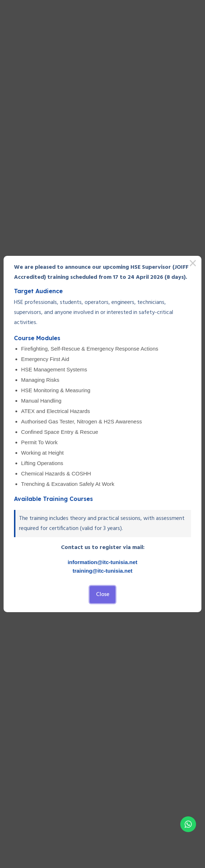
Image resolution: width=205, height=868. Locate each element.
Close (103, 595)
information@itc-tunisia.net (103, 562)
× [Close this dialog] (193, 264)
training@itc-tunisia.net (102, 571)
